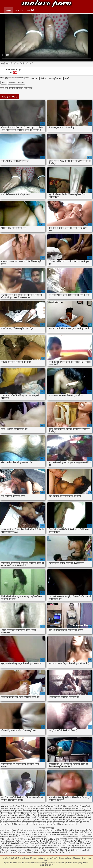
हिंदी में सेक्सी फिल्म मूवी (38, 837)
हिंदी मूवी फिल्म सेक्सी (39, 846)
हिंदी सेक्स (35, 852)
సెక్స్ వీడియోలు (50, 839)
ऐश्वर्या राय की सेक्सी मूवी (8, 809)
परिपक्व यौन (67, 843)
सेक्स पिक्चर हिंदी (62, 839)
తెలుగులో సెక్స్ (15, 841)
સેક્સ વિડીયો (50, 852)
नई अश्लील (19, 10)
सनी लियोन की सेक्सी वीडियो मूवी (54, 824)
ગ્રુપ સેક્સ (75, 832)
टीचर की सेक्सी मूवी (16, 813)
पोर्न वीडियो (66, 837)
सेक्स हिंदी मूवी (25, 841)
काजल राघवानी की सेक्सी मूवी (62, 809)
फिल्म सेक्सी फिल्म (27, 835)
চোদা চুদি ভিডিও (25, 837)
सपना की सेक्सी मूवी (71, 824)
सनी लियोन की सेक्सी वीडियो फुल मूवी (31, 824)
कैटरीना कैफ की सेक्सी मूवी (48, 811)
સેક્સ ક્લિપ (9, 850)
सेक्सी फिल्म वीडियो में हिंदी (62, 832)
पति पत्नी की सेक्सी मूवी (47, 813)
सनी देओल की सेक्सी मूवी (41, 822)
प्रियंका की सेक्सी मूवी (75, 813)
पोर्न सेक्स (64, 848)
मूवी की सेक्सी (44, 817)
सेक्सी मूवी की (46, 4)
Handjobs (34, 78)
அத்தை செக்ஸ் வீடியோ (22, 846)
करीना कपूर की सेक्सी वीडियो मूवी (27, 809)
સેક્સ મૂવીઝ (14, 852)
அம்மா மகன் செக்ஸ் (54, 837)
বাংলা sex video (32, 832)
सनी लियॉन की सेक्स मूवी (57, 822)
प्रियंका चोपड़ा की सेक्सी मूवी (19, 815)
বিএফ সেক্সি (19, 839)
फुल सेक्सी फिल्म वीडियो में (40, 850)
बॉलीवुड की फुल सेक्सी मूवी (56, 815)
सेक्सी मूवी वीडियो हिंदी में (58, 830)
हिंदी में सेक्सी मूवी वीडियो (76, 848)
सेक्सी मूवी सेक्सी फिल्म (10, 848)
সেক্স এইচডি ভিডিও (10, 832)
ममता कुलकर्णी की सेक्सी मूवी (16, 817)
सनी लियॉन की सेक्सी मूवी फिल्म (76, 822)
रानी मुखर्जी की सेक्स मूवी (11, 820)
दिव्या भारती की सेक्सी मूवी (31, 813)
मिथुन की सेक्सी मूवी (33, 817)
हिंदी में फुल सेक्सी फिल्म (54, 846)
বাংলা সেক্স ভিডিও (43, 830)
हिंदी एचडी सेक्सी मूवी (25, 848)
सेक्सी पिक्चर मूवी (76, 850)
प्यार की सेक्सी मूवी (61, 813)
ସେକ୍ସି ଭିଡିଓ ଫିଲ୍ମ (20, 830)
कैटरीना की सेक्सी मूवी (10, 811)
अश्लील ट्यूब (74, 837)
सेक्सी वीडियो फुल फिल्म (20, 843)
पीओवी (43, 78)
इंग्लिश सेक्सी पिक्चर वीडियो (22, 850)
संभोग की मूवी (7, 822)
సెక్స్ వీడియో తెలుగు (73, 830)
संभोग (8, 852)
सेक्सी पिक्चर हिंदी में (38, 839)
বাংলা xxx (57, 848)
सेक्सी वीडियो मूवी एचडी (38, 841)
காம (82, 830)
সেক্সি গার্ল (31, 843)
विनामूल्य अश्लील (73, 839)
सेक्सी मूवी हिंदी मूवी (25, 852)
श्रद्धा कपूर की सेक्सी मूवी (74, 820)
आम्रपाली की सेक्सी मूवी (37, 806)
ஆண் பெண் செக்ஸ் (45, 832)
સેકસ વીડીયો (21, 832)
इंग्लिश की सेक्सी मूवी (69, 806)
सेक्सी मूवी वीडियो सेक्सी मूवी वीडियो (57, 841)
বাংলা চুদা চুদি (32, 830)
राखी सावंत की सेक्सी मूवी (57, 817)
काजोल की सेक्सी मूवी (79, 809)
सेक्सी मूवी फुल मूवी (15, 835)
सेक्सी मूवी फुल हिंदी (42, 843)
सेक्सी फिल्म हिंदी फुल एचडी (71, 846)
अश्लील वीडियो (14, 837)
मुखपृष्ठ (9, 10)
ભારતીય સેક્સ (10, 839)
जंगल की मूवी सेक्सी (77, 811)
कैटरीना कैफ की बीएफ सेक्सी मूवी (28, 811)
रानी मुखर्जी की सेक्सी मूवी (28, 820)
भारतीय (67, 78)
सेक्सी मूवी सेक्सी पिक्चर (63, 852)
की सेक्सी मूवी (49, 848)
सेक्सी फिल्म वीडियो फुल (79, 843)
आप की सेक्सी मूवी (23, 806)
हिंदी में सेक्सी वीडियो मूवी (77, 841)
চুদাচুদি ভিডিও (84, 832)
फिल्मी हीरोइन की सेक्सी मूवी (37, 815)
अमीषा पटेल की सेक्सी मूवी (8, 806)
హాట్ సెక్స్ (52, 850)
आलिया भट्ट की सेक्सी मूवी (54, 806)
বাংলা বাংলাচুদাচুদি (7, 830)
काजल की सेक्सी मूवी (45, 809)
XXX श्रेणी (30, 10)
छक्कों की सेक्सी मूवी (64, 811)
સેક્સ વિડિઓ (38, 835)
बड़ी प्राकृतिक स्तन (55, 78)
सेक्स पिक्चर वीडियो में (51, 835)
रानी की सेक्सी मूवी (72, 817)
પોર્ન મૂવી (42, 852)
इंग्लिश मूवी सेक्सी (84, 839)
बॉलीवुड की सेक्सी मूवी (72, 815)
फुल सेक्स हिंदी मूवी (38, 848)
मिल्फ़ (4, 83)
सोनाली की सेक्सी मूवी (16, 83)
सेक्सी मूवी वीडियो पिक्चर (66, 835)
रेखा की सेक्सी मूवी (42, 820)
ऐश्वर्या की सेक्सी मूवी (83, 806)
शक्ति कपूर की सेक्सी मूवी (57, 820)
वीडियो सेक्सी (79, 835)
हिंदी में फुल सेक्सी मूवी (56, 843)
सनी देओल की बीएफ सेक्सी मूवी (22, 822)
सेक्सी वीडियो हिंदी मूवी (63, 850)
